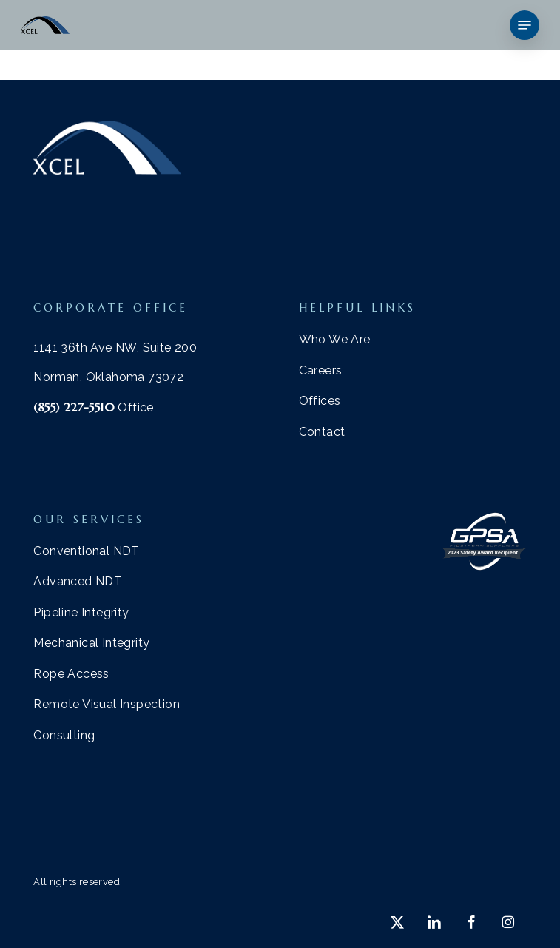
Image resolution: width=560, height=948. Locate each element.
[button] (524, 25)
